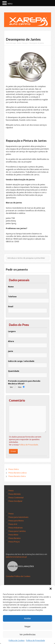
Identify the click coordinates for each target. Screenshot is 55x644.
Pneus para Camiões (17, 531)
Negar (27, 626)
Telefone (12, 297)
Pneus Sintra (14, 469)
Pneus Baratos (15, 538)
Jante (11, 351)
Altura (11, 341)
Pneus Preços (14, 542)
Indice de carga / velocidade (21, 361)
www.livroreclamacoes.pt (16, 557)
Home (19, 43)
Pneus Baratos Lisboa (18, 473)
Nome (11, 287)
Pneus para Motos (16, 521)
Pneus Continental (16, 498)
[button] (51, 589)
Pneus (11, 491)
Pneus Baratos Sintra (17, 476)
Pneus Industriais (16, 528)
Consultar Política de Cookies (18, 576)
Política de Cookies (17, 640)
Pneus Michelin (15, 494)
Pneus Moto (13, 535)
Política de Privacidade (35, 640)
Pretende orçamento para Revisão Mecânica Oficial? (24, 382)
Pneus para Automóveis (18, 517)
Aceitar (27, 618)
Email (11, 307)
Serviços (25, 43)
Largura (12, 331)
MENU (10, 4)
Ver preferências (27, 634)
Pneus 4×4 (13, 524)
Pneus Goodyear (15, 501)
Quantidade (14, 371)
